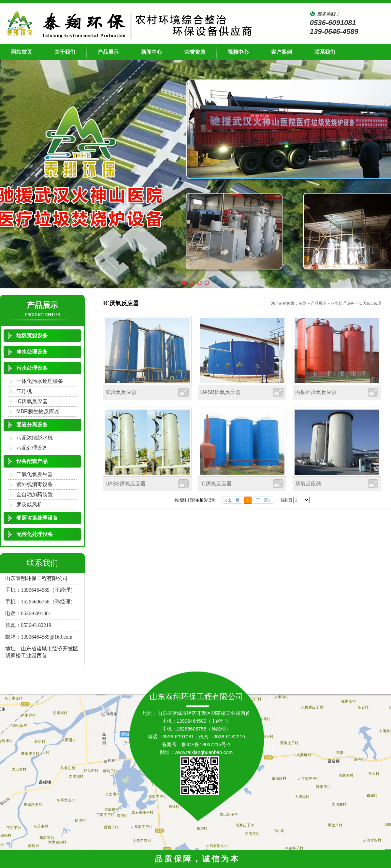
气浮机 (24, 391)
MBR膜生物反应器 (38, 411)
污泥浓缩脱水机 (35, 438)
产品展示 (108, 52)
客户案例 (282, 52)
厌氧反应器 (308, 484)
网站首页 (22, 52)
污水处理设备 (342, 303)
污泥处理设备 (32, 448)
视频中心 (238, 52)
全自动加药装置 (35, 494)
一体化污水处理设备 (40, 381)
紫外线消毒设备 (35, 484)
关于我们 (65, 52)
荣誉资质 (195, 52)
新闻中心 (152, 52)
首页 (302, 303)
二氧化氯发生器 (35, 474)
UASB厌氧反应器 (221, 392)
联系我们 (325, 52)
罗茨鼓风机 (29, 505)
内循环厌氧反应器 (316, 392)
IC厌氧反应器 (32, 401)
